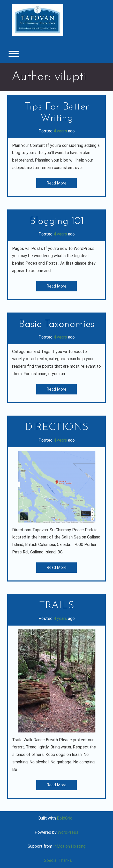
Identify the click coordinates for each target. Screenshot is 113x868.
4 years (60, 131)
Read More (56, 183)
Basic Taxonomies (56, 324)
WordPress (68, 832)
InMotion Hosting (69, 846)
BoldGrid (65, 818)
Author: (49, 77)
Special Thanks (58, 860)
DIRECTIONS (57, 427)
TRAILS (57, 606)
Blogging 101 (57, 221)
